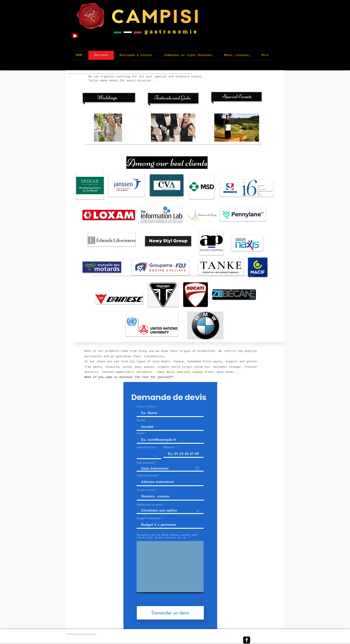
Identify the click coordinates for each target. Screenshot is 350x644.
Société (141, 420)
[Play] (75, 36)
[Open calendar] (197, 469)
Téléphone (169, 447)
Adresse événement (147, 475)
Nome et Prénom (146, 407)
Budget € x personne (149, 518)
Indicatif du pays (147, 448)
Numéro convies (147, 490)
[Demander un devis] (170, 613)
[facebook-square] (247, 640)
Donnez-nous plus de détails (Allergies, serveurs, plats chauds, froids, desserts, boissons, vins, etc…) (167, 536)
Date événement (148, 463)
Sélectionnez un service (150, 505)
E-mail (140, 433)
